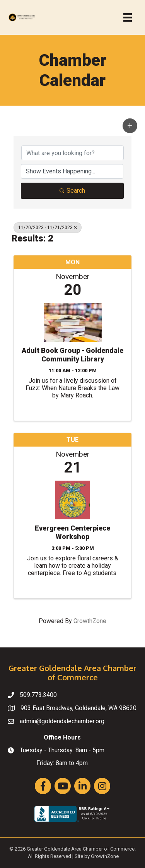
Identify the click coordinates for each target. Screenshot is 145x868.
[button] (130, 126)
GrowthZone (90, 621)
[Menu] (128, 17)
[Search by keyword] (72, 153)
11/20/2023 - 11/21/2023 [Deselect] (48, 228)
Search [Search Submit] (72, 191)
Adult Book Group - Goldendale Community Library (72, 355)
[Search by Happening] (72, 171)
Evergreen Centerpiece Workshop (72, 532)
